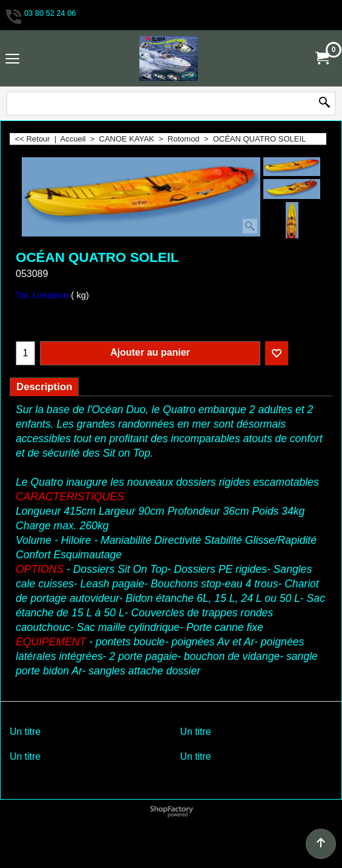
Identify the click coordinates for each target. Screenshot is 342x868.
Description (44, 387)
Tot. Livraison (42, 295)
